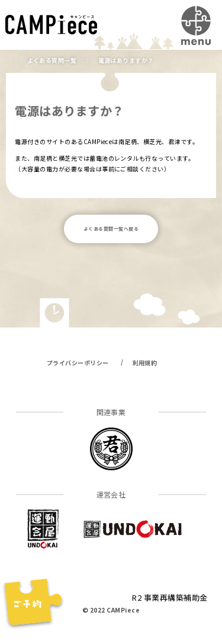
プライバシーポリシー (78, 363)
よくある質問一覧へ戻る (111, 229)
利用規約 (145, 363)
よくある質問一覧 (52, 60)
